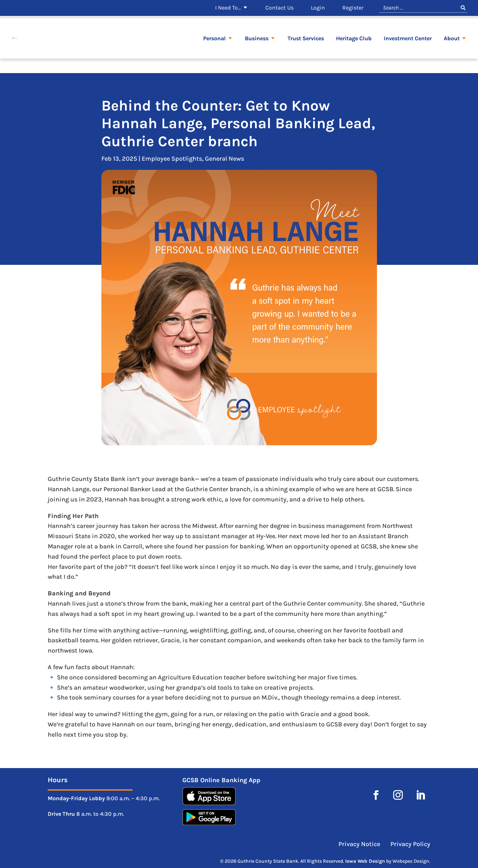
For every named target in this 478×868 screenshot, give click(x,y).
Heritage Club (354, 54)
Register (353, 8)
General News (225, 159)
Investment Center (408, 54)
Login (318, 8)
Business (257, 54)
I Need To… (228, 8)
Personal (214, 54)
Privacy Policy (410, 844)
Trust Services (306, 54)
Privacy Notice (360, 844)
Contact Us (279, 8)
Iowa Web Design (365, 861)
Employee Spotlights (172, 159)
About (452, 54)
